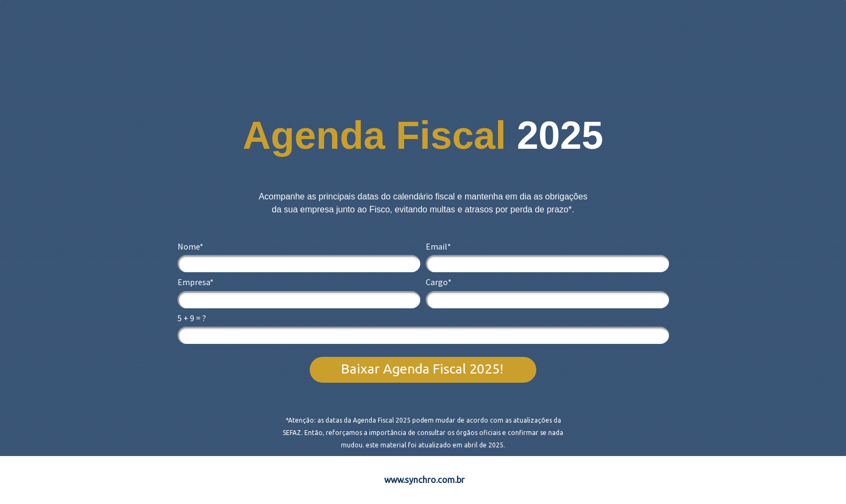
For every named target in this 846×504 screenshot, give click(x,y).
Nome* (190, 246)
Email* (438, 246)
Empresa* (196, 282)
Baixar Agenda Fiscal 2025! (422, 369)
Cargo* (439, 282)
